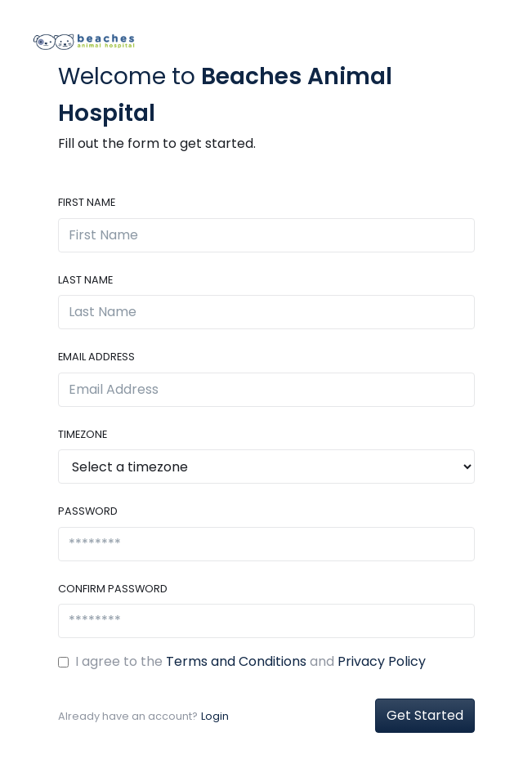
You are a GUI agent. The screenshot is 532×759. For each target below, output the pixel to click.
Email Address (96, 357)
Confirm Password (113, 589)
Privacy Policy (382, 661)
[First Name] (266, 235)
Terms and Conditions (236, 661)
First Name (87, 202)
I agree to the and (250, 661)
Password (88, 511)
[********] (266, 544)
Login (215, 716)
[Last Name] (266, 312)
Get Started (425, 715)
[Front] (83, 41)
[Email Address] (266, 390)
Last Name (85, 280)
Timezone (83, 434)
